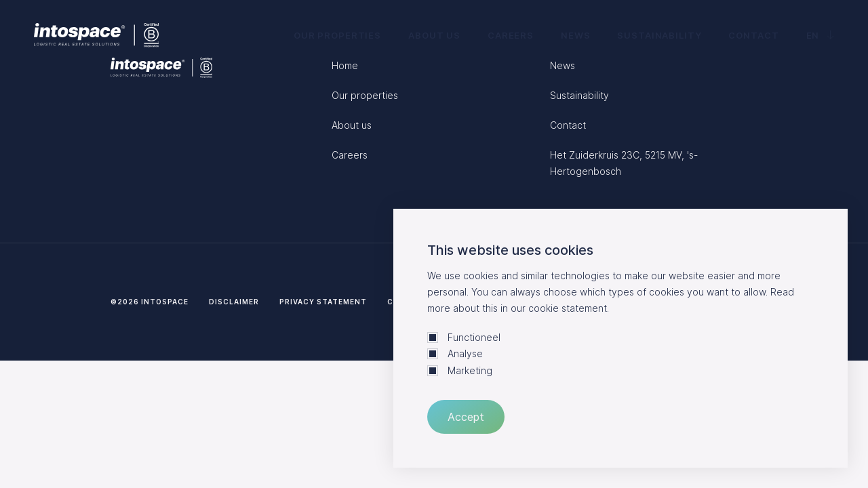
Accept (466, 417)
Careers (511, 35)
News (575, 35)
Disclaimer (234, 302)
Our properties (337, 35)
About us (434, 35)
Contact (753, 35)
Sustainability (659, 35)
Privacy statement (323, 302)
